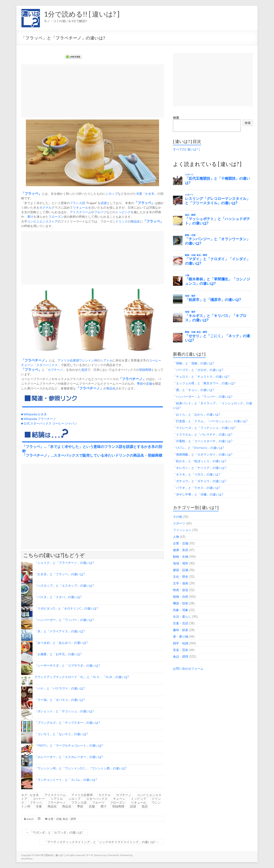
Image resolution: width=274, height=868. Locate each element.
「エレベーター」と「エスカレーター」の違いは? (69, 757)
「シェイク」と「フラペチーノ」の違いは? (64, 563)
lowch (30, 819)
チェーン (27, 365)
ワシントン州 (88, 360)
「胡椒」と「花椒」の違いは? (194, 363)
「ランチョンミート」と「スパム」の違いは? (66, 780)
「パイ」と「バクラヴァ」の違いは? (60, 688)
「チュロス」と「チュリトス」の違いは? (201, 377)
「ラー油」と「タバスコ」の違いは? (60, 700)
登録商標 (145, 370)
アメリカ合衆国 (68, 360)
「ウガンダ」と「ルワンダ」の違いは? (54, 832)
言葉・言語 (181, 623)
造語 (84, 370)
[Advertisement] (92, 91)
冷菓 (139, 193)
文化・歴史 (181, 577)
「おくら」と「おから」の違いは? (197, 414)
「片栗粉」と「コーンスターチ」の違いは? (203, 441)
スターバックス (47, 365)
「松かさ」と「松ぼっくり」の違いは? (200, 461)
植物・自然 (181, 597)
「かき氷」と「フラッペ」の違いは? (60, 574)
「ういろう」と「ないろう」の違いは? (61, 734)
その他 (178, 517)
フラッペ (31, 193)
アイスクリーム (80, 212)
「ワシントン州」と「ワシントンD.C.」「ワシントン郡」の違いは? (80, 768)
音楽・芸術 (181, 650)
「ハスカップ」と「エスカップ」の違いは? (64, 586)
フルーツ (100, 212)
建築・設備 (181, 570)
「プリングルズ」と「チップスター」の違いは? (67, 723)
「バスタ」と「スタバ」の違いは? (58, 597)
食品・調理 (69, 819)
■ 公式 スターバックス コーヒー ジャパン (49, 423)
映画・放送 (181, 590)
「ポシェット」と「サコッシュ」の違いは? (64, 711)
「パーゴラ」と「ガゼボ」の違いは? (198, 370)
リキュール (80, 207)
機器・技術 (181, 603)
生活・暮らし (182, 617)
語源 (104, 203)
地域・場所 (181, 563)
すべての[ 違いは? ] (186, 149)
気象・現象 (181, 610)
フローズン (56, 217)
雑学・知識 (181, 643)
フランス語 (77, 203)
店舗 (149, 383)
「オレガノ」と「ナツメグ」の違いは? (200, 468)
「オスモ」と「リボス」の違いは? (197, 474)
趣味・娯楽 (181, 630)
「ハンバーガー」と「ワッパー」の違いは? (64, 620)
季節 (140, 383)
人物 (176, 537)
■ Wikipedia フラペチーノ (39, 419)
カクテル (45, 207)
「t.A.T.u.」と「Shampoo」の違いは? (198, 448)
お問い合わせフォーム (188, 669)
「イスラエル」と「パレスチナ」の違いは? (203, 434)
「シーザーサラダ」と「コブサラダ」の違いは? (67, 665)
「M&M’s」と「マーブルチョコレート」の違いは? (69, 745)
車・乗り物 (181, 637)
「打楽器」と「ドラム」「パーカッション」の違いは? (210, 421)
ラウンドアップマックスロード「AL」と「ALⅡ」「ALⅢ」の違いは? (82, 677)
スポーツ (179, 523)
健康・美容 (181, 550)
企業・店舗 (55, 819)
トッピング (123, 212)
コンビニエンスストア (42, 221)
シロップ (112, 193)
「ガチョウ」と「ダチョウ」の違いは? (200, 481)
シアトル (106, 360)
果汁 (30, 217)
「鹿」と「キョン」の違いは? (194, 390)
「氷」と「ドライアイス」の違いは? (60, 631)
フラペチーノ (35, 360)
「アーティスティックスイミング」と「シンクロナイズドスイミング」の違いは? (102, 842)
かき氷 (150, 193)
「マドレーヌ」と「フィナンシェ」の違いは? (204, 428)
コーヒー (155, 360)
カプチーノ (55, 370)
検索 (176, 118)
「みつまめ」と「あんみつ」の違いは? (61, 643)
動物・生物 (181, 557)
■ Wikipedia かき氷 (34, 414)
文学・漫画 (181, 583)
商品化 (111, 388)
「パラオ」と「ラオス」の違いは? (197, 488)
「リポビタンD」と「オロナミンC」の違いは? (66, 608)
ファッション (182, 530)
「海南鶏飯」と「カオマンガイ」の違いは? (203, 454)
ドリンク (122, 221)
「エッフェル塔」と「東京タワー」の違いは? (204, 383)
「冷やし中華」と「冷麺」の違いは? (198, 494)
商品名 (135, 221)
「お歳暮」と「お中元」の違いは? (58, 654)
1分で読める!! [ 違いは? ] (82, 14)
